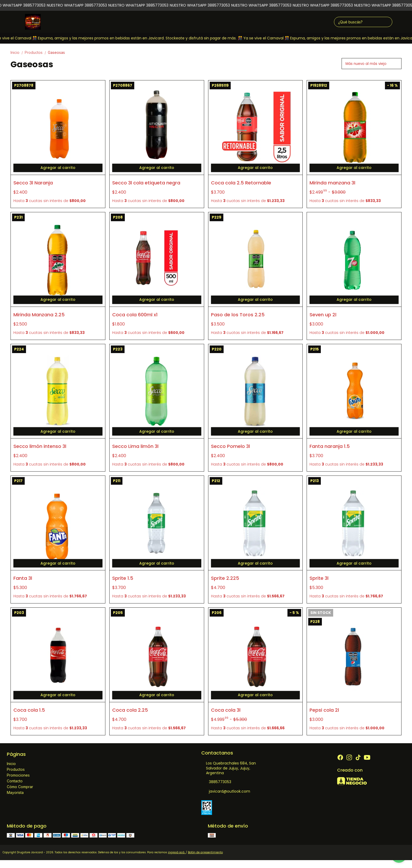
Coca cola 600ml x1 (135, 315)
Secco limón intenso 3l (40, 446)
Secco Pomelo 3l (230, 446)
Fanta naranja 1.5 (330, 446)
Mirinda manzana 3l (332, 183)
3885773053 (216, 782)
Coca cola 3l (226, 710)
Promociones (18, 775)
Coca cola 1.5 (29, 710)
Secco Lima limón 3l (135, 446)
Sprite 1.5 (123, 578)
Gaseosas (56, 52)
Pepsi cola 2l (324, 710)
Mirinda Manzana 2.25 (39, 315)
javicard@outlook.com (226, 791)
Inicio (18, 52)
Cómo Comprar (20, 787)
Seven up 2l (323, 315)
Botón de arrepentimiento (205, 852)
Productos (36, 52)
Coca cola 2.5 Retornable (241, 183)
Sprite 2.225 (225, 578)
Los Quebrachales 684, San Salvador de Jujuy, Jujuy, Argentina (229, 768)
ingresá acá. (177, 852)
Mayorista (15, 792)
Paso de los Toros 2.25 (238, 315)
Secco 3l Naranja (33, 183)
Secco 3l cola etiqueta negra (146, 183)
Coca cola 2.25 (130, 710)
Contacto (15, 781)
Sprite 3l (319, 578)
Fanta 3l (23, 578)
